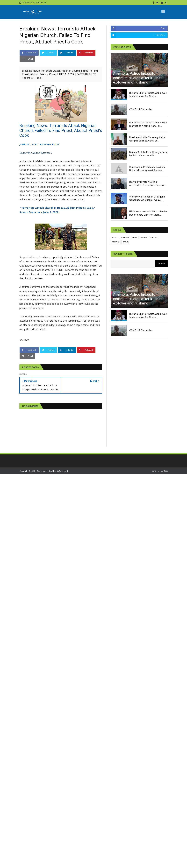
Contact (164, 471)
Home (153, 471)
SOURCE (24, 340)
